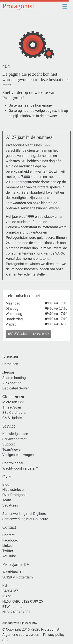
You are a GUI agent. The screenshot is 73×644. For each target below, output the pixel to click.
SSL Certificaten (15, 413)
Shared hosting (14, 378)
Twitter (8, 551)
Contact (8, 535)
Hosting (8, 372)
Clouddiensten (13, 397)
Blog (6, 484)
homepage (44, 105)
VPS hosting (12, 383)
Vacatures (10, 505)
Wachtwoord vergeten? (20, 468)
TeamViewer (12, 449)
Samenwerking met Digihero (24, 514)
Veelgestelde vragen (18, 455)
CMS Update (12, 418)
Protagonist (18, 6)
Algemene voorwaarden (21, 635)
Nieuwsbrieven (14, 490)
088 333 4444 (28, 334)
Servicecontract (15, 439)
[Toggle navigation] (65, 6)
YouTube (9, 556)
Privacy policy (54, 635)
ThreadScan (12, 407)
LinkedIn (9, 546)
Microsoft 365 (13, 402)
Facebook (10, 540)
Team (7, 500)
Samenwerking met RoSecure (25, 519)
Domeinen (10, 364)
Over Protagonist (15, 495)
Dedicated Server (16, 388)
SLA (5, 640)
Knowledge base (15, 434)
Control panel (13, 463)
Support (9, 444)
